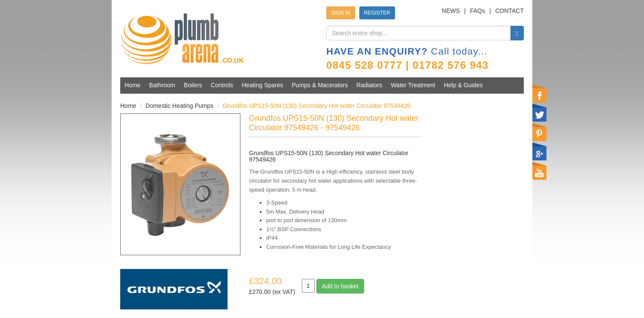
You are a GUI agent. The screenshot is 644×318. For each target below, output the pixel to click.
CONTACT (509, 11)
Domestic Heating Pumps (179, 106)
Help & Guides (463, 85)
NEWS (451, 11)
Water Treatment (413, 85)
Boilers (193, 85)
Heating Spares (263, 85)
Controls (222, 85)
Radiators (369, 85)
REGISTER (377, 13)
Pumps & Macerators (320, 85)
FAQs (478, 11)
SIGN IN (341, 13)
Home (132, 85)
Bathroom (162, 85)
